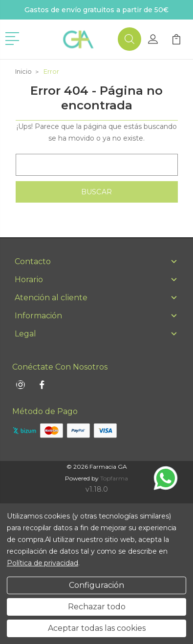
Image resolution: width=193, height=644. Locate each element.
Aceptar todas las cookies (97, 628)
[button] (14, 38)
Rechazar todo (97, 607)
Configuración (96, 585)
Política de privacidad (43, 563)
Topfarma (114, 478)
